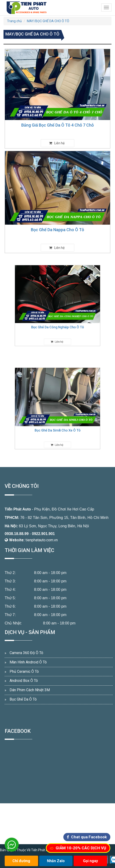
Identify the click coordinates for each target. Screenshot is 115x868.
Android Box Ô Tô (24, 681)
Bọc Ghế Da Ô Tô (23, 699)
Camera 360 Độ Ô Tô (26, 653)
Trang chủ (14, 21)
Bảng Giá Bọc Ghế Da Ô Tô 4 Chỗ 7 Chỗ (57, 125)
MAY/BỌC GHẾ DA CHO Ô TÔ (48, 21)
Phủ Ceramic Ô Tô (24, 671)
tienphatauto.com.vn (42, 540)
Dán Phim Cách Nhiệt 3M (30, 690)
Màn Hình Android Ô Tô (28, 662)
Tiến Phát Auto (18, 509)
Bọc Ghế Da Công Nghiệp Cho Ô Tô (58, 322)
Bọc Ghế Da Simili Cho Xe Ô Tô (58, 425)
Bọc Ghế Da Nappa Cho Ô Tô (57, 230)
